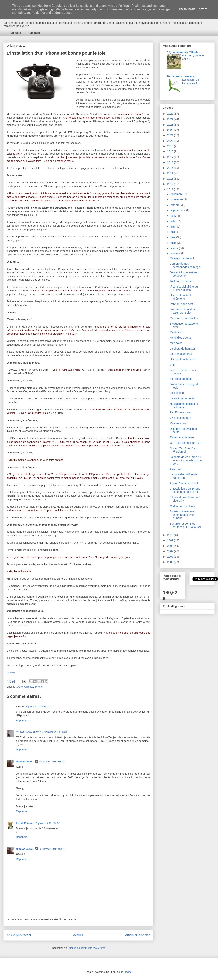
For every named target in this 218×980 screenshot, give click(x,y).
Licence (35, 33)
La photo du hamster (182, 349)
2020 (171, 141)
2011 (171, 189)
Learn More (187, 9)
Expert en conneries (182, 437)
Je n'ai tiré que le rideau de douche (184, 274)
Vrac (173, 365)
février (175, 248)
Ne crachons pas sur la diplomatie (184, 405)
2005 (171, 562)
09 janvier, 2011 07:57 (47, 823)
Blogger (128, 972)
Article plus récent (19, 935)
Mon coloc (176, 343)
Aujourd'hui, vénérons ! (184, 483)
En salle (16, 33)
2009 (171, 540)
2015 (171, 168)
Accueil (78, 935)
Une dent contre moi (182, 359)
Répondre (22, 720)
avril (173, 237)
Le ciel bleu (177, 393)
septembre (177, 210)
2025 (171, 114)
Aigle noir (175, 469)
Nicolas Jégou (25, 761)
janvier (175, 253)
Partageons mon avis (181, 76)
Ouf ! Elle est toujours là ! (185, 443)
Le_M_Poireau (25, 823)
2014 (171, 173)
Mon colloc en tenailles (184, 318)
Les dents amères (181, 354)
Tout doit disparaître (182, 281)
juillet (174, 221)
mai (173, 232)
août (173, 216)
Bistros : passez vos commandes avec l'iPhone (182, 515)
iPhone (39, 687)
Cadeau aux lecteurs (182, 506)
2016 (171, 162)
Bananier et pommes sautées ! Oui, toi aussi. (186, 525)
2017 (171, 157)
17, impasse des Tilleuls (183, 52)
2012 (171, 184)
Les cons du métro (181, 379)
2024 (171, 119)
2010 (171, 535)
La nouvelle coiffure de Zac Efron (184, 476)
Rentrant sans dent (181, 304)
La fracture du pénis (182, 398)
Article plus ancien (138, 935)
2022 (171, 130)
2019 (171, 146)
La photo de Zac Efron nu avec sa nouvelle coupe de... (186, 460)
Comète (29, 687)
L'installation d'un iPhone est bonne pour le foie (185, 490)
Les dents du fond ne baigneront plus (183, 311)
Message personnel (182, 258)
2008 (171, 546)
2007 (171, 551)
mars (174, 243)
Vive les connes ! (180, 418)
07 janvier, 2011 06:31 (55, 732)
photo (11, 672)
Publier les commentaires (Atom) (86, 948)
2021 (171, 135)
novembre (177, 199)
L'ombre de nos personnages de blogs (185, 265)
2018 (171, 151)
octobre (175, 205)
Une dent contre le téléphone (181, 297)
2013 (171, 179)
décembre (177, 194)
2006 (171, 557)
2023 (171, 125)
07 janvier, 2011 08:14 (52, 761)
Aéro (20, 687)
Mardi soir (176, 332)
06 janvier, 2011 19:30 (37, 706)
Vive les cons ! (179, 423)
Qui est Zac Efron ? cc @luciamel (183, 450)
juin (173, 227)
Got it (203, 9)
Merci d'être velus (181, 338)
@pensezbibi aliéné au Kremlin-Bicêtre (184, 288)
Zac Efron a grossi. (181, 412)
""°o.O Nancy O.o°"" (28, 732)
